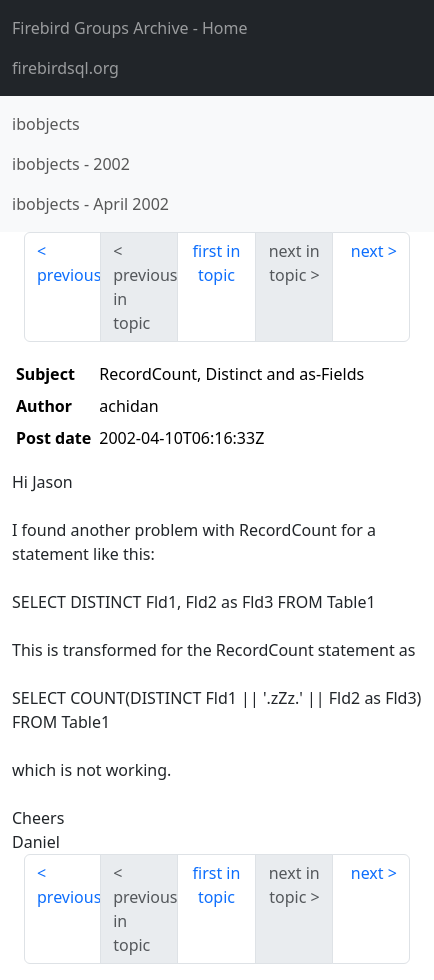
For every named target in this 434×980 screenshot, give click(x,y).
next (367, 251)
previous (69, 275)
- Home (130, 28)
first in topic (217, 263)
